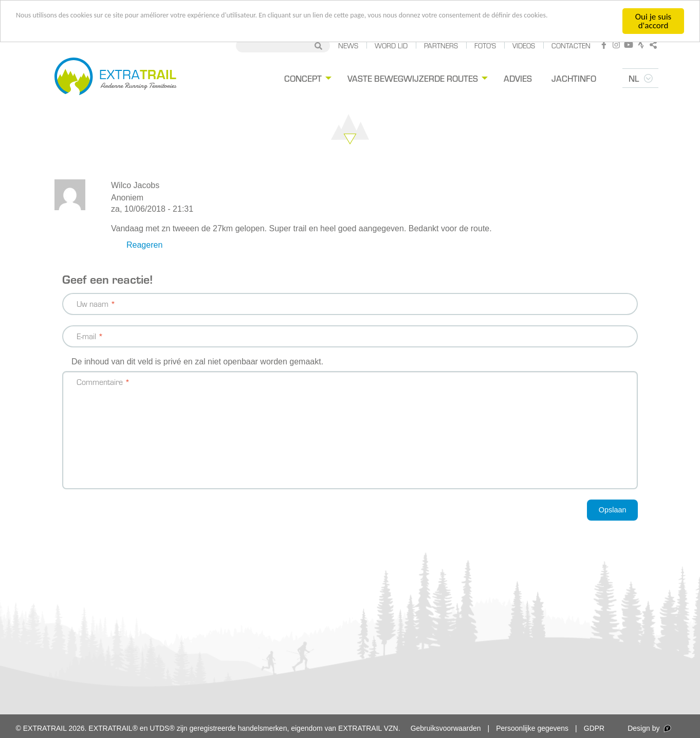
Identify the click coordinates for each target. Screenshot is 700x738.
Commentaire (100, 382)
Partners (441, 45)
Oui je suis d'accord (653, 21)
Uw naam (93, 303)
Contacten (571, 45)
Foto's (485, 45)
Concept (303, 78)
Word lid (391, 45)
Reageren (144, 245)
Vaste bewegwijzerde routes (413, 78)
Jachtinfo (574, 78)
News (348, 45)
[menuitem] (306, 78)
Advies (518, 78)
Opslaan (613, 510)
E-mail (86, 336)
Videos (524, 45)
